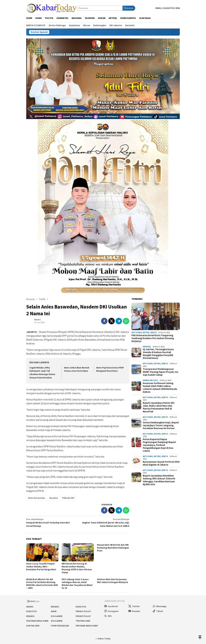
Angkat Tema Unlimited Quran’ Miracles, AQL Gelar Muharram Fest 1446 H (105, 522)
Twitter (134, 606)
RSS (108, 616)
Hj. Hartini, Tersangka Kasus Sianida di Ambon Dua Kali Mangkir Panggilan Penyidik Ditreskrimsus (158, 354)
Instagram (111, 611)
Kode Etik (81, 607)
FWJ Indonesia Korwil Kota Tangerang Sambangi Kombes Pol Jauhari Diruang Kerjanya (153, 338)
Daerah (146, 380)
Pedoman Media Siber (37, 621)
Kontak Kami (33, 626)
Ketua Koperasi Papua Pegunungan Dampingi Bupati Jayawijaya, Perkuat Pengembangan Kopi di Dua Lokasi (159, 445)
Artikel (146, 332)
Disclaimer (57, 616)
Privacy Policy (83, 611)
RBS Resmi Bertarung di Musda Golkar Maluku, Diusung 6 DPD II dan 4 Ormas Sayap (77, 568)
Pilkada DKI (68, 498)
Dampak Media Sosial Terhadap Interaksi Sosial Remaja (51, 522)
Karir (54, 611)
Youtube (134, 611)
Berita (154, 332)
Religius (154, 380)
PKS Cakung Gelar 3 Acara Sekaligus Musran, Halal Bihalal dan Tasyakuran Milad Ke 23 (77, 584)
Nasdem (54, 498)
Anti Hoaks (137, 332)
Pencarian (129, 8)
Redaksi (55, 607)
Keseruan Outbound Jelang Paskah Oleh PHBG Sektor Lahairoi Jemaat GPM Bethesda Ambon (160, 388)
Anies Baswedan (37, 498)
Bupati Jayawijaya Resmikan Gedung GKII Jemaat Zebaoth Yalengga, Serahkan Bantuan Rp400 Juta (159, 480)
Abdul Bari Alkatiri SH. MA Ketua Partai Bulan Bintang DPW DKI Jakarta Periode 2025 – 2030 (42, 584)
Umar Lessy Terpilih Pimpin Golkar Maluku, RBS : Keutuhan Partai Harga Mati (41, 567)
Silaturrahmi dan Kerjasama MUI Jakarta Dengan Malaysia (112, 581)
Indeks (30, 607)
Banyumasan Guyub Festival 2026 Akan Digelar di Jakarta (161, 463)
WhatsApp (159, 606)
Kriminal (147, 347)
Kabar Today (104, 639)
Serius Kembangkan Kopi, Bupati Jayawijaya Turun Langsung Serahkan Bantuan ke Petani (161, 425)
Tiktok (158, 611)
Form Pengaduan (60, 626)
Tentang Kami (83, 621)
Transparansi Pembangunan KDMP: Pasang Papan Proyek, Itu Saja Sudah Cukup (160, 372)
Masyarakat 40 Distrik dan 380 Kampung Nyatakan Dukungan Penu (113, 548)
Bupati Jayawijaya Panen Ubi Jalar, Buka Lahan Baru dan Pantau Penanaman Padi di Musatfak (159, 407)
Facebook (111, 606)
